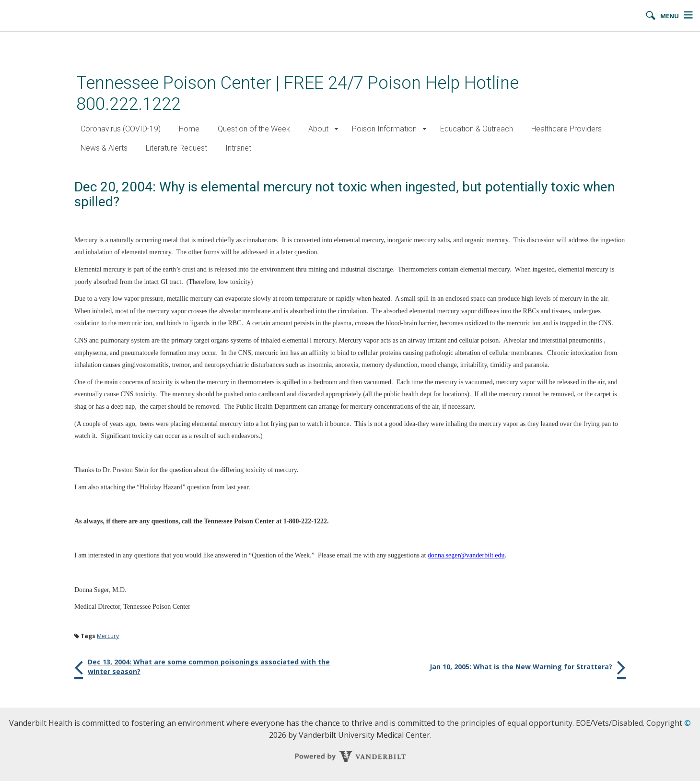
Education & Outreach (477, 129)
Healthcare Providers (566, 129)
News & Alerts (104, 148)
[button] (336, 129)
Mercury (108, 636)
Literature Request (176, 148)
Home (189, 129)
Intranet (238, 148)
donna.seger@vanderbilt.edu (466, 555)
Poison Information (384, 129)
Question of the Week (254, 129)
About (318, 129)
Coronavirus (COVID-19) (121, 129)
